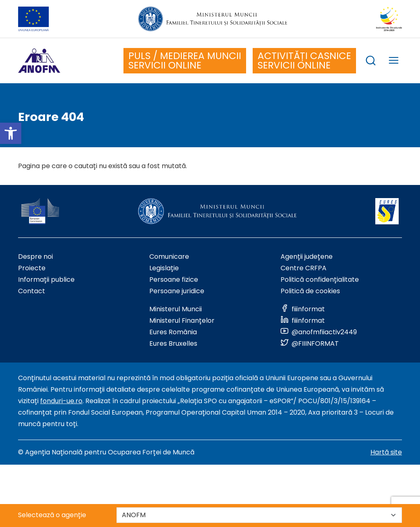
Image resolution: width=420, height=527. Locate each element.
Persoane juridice (177, 291)
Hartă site (386, 452)
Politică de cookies (310, 291)
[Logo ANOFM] (39, 61)
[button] (11, 133)
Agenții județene (307, 257)
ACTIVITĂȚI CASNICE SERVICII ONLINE (304, 60)
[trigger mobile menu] (394, 62)
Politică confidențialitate (320, 279)
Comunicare (169, 257)
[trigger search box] (371, 62)
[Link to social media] (303, 309)
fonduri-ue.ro (61, 401)
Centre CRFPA (304, 268)
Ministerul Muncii (176, 309)
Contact (32, 291)
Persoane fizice (174, 279)
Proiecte (32, 268)
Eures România (173, 332)
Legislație (164, 268)
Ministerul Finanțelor (182, 321)
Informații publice (46, 279)
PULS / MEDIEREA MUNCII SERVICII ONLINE (185, 60)
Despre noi (35, 257)
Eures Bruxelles (173, 343)
